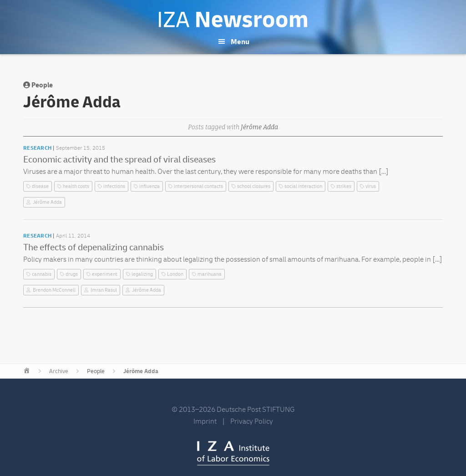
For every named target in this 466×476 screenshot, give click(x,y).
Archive (59, 371)
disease (40, 186)
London (175, 274)
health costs (76, 186)
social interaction (303, 186)
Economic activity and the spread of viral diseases (119, 160)
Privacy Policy (252, 421)
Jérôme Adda (47, 202)
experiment (105, 274)
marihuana (210, 274)
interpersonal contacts (198, 186)
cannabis (42, 274)
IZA (233, 453)
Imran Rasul (104, 290)
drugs (72, 274)
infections (114, 186)
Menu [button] (240, 42)
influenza (149, 186)
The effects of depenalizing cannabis (94, 247)
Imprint (205, 421)
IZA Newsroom (233, 20)
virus (371, 186)
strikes (344, 186)
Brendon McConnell (54, 290)
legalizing (142, 274)
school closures (254, 186)
